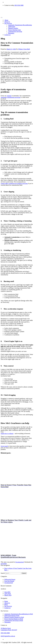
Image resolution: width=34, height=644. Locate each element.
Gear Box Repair (9, 581)
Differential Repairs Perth (12, 616)
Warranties (11, 33)
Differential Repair (10, 579)
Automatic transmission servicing (10, 97)
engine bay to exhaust (7, 434)
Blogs (6, 605)
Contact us (7, 35)
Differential (12, 27)
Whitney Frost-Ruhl (24, 49)
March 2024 (8, 595)
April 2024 (8, 594)
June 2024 (7, 592)
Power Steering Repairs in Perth (14, 619)
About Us (7, 22)
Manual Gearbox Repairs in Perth (14, 617)
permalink (4, 564)
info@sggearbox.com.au (8, 636)
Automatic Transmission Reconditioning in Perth (19, 614)
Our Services (8, 23)
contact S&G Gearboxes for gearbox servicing (14, 183)
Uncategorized (19, 562)
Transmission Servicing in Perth (14, 620)
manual (9, 96)
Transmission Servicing (15, 31)
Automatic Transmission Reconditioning (20, 25)
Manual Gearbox (13, 28)
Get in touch (4, 446)
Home (6, 20)
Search (3, 573)
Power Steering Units (14, 30)
